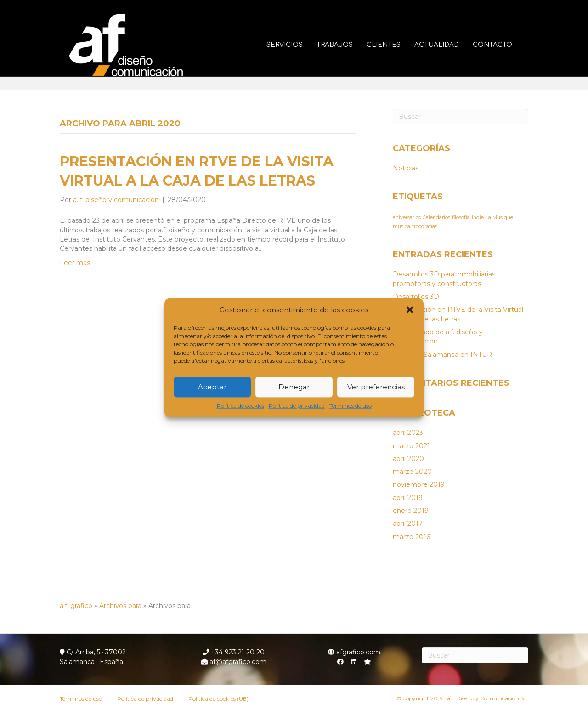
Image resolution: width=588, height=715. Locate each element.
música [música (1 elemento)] (401, 227)
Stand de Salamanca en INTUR (442, 355)
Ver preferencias (376, 387)
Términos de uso (351, 406)
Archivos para (120, 606)
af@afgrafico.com (234, 662)
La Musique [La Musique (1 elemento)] (499, 217)
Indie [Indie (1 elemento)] (478, 217)
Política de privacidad (297, 406)
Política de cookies (240, 406)
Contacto (502, 45)
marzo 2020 (412, 472)
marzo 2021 (411, 446)
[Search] (461, 117)
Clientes (393, 45)
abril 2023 (408, 433)
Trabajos (344, 45)
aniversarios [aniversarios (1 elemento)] (407, 217)
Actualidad (446, 45)
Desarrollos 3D (416, 297)
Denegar (294, 387)
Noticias (406, 168)
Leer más (75, 263)
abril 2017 (408, 524)
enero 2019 (411, 511)
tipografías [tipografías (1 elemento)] (425, 227)
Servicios (294, 45)
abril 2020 (408, 459)
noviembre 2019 (419, 484)
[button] (410, 310)
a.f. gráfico (76, 606)
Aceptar (212, 387)
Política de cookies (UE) (218, 699)
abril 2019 (408, 498)
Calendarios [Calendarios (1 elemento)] (436, 217)
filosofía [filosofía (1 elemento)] (461, 217)
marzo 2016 (411, 537)
